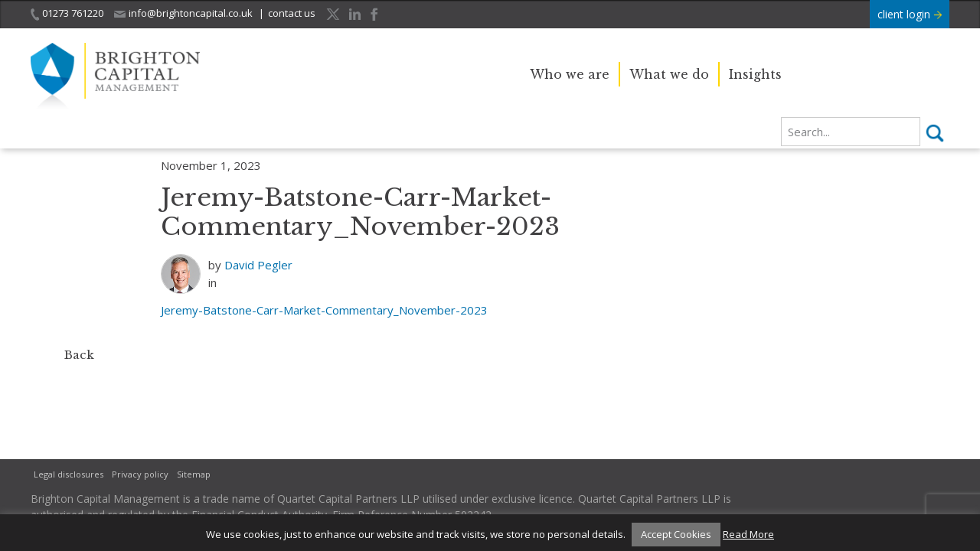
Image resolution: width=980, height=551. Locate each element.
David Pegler (258, 265)
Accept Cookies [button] (676, 534)
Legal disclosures (69, 474)
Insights (755, 74)
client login (910, 14)
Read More (748, 534)
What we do (669, 74)
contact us (292, 13)
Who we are (570, 74)
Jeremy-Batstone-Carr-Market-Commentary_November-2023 (324, 310)
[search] (851, 132)
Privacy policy (140, 474)
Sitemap (194, 474)
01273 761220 (67, 13)
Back (79, 355)
